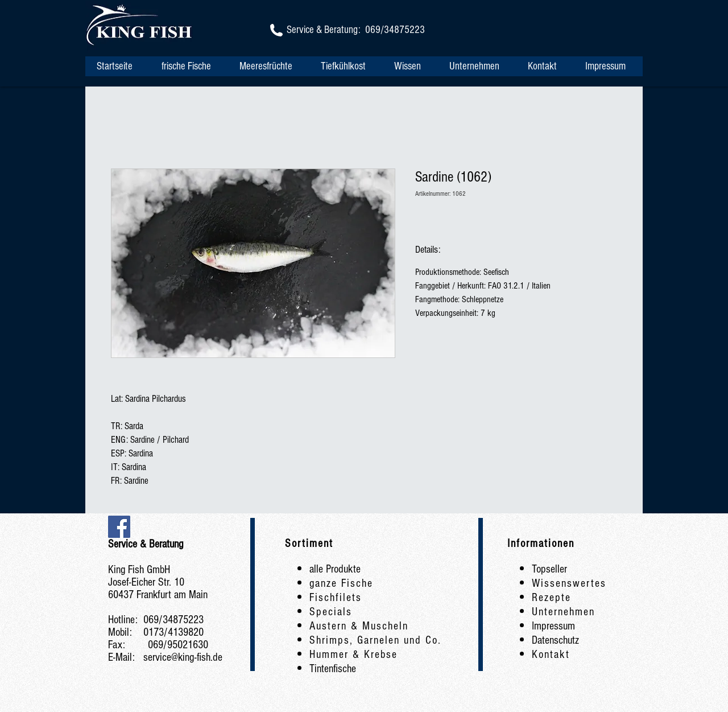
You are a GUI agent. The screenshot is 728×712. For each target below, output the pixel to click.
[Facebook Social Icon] (119, 527)
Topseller (549, 569)
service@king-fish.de (183, 657)
